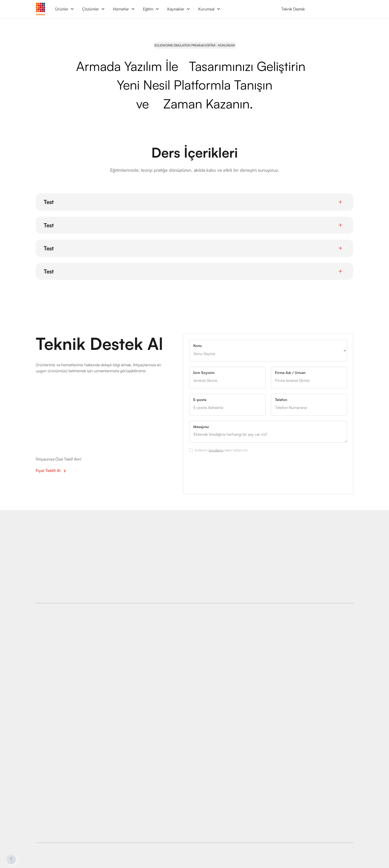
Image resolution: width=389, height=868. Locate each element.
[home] (40, 9)
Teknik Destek (293, 9)
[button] (65, 9)
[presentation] (227, 471)
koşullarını (216, 450)
